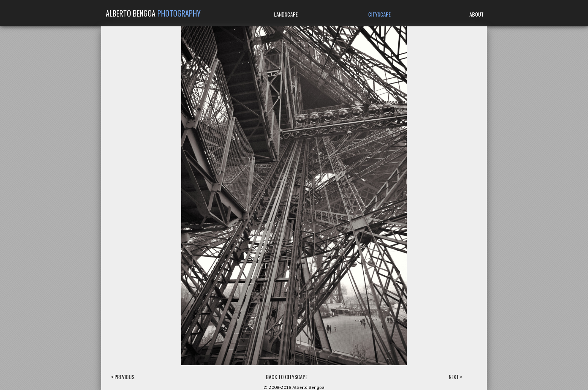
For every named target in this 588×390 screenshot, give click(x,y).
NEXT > (455, 377)
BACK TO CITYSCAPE (287, 377)
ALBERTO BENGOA (153, 13)
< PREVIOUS (123, 377)
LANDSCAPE (286, 14)
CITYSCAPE (379, 14)
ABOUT (477, 14)
